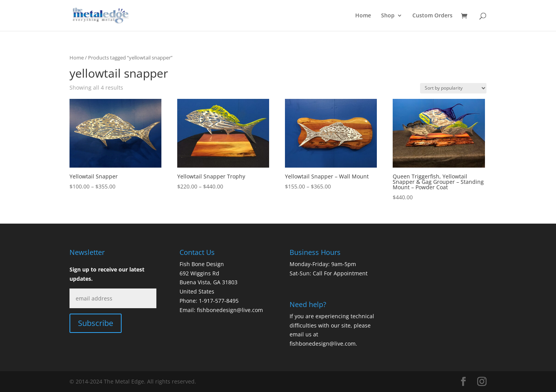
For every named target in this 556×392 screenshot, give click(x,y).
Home (363, 16)
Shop (388, 16)
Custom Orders (432, 16)
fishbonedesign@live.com (230, 310)
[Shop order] (453, 88)
